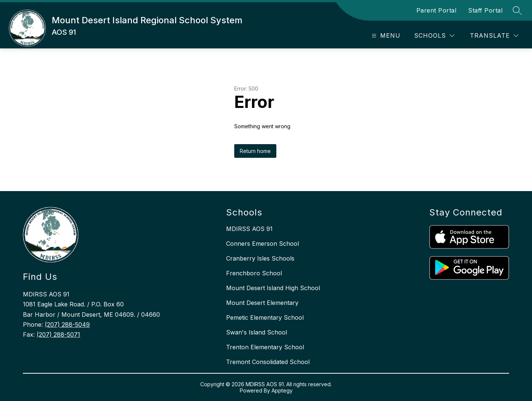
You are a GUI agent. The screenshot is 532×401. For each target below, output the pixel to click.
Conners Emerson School (262, 244)
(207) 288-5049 (67, 324)
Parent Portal (436, 10)
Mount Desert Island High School (273, 288)
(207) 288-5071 (58, 334)
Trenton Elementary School (265, 347)
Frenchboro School (254, 273)
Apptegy (282, 390)
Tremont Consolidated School (268, 362)
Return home (255, 151)
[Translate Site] (494, 36)
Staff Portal (485, 10)
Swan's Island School (257, 332)
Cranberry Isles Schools (260, 258)
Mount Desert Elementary (262, 303)
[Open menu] (385, 36)
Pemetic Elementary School (265, 317)
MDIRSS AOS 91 (249, 229)
